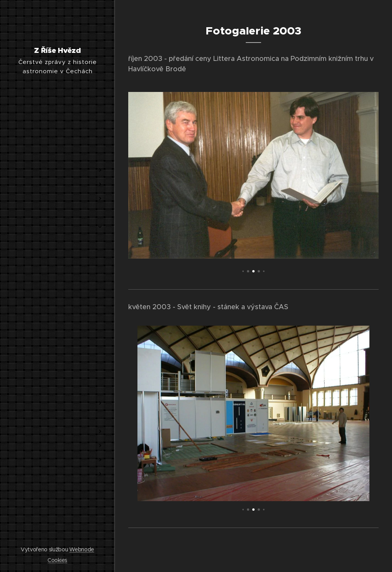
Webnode (82, 549)
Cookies (57, 560)
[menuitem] (57, 147)
